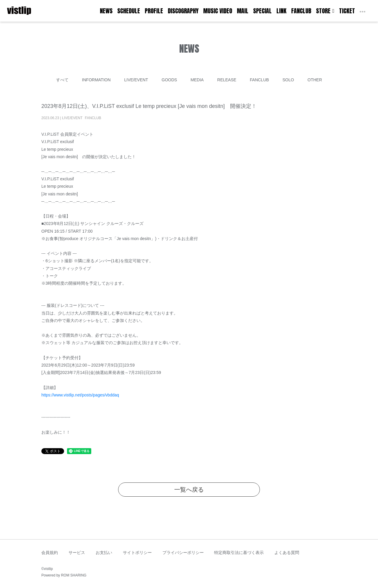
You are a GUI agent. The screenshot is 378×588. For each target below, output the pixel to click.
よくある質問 (287, 553)
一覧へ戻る (189, 490)
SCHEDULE (129, 11)
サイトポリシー (137, 553)
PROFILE (154, 11)
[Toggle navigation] (35, 11)
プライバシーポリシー (183, 553)
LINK (281, 11)
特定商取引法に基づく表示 (239, 553)
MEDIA (197, 80)
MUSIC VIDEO (218, 11)
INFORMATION (96, 80)
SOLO (288, 80)
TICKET (347, 11)
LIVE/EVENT (136, 80)
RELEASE (227, 80)
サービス (77, 553)
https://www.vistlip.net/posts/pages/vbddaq (80, 395)
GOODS (169, 80)
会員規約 (50, 553)
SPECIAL (262, 11)
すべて (62, 80)
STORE (325, 11)
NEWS (106, 11)
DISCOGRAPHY (183, 11)
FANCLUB (301, 11)
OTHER (315, 80)
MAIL (243, 11)
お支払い (104, 553)
